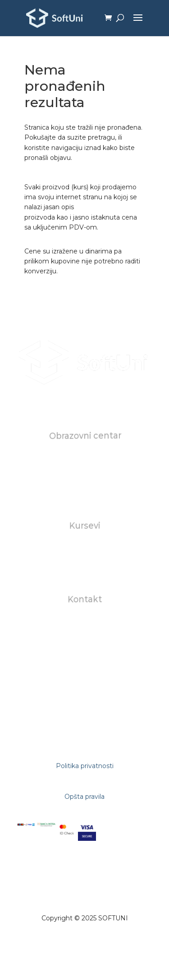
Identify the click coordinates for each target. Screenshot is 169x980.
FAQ (84, 488)
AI (85, 568)
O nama (84, 458)
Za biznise (85, 558)
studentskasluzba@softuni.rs (85, 632)
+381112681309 (85, 652)
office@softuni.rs (85, 621)
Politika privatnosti (85, 766)
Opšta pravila (84, 797)
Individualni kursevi (85, 548)
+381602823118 (85, 642)
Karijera (85, 478)
